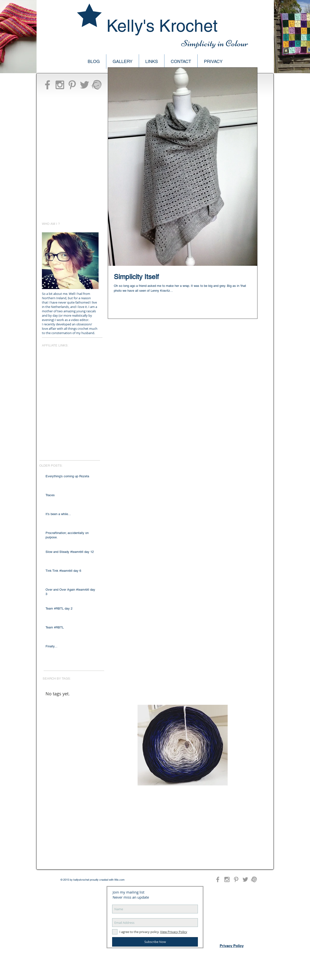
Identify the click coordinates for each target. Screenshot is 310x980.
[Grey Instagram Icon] (60, 85)
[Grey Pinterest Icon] (72, 85)
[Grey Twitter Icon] (85, 85)
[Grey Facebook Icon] (47, 85)
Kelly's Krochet (162, 26)
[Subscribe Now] (155, 942)
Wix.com (119, 880)
